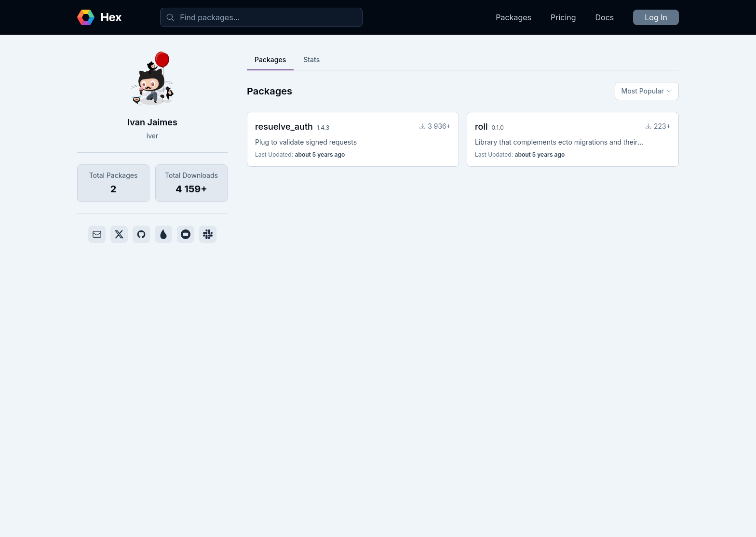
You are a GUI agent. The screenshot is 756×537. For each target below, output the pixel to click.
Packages (513, 17)
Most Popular (647, 91)
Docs (605, 17)
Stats (311, 60)
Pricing (563, 17)
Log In (656, 17)
